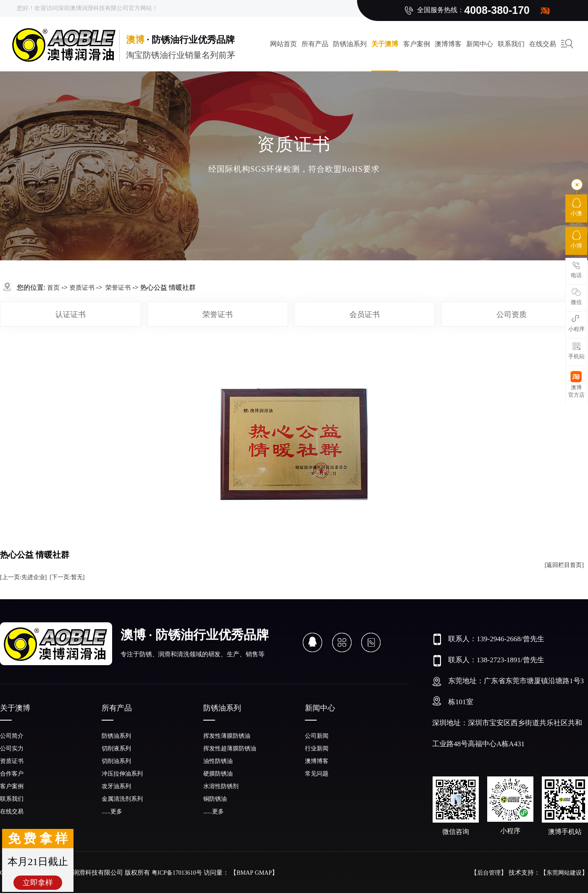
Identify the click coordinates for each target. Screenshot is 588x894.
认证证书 (71, 315)
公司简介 (12, 736)
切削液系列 (116, 748)
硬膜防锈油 (218, 774)
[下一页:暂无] (67, 577)
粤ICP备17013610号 (177, 873)
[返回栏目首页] (564, 565)
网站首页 (283, 44)
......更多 (112, 811)
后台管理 (489, 873)
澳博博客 (448, 44)
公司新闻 (317, 736)
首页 (53, 288)
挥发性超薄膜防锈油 (230, 748)
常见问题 (317, 774)
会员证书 (365, 315)
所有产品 (315, 44)
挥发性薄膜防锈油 (227, 736)
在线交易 (12, 811)
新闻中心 (480, 44)
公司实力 (12, 748)
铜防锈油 (215, 799)
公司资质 (512, 315)
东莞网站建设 (564, 873)
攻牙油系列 (116, 786)
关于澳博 (385, 44)
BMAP (245, 873)
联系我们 (511, 44)
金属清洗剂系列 (122, 799)
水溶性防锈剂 (221, 786)
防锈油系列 (350, 44)
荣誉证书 (218, 315)
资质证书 (82, 288)
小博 (576, 240)
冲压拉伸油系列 (122, 774)
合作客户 (12, 774)
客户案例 (417, 44)
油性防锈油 (218, 761)
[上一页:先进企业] (23, 577)
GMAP (263, 873)
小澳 (576, 207)
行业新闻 (317, 748)
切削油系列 (116, 761)
